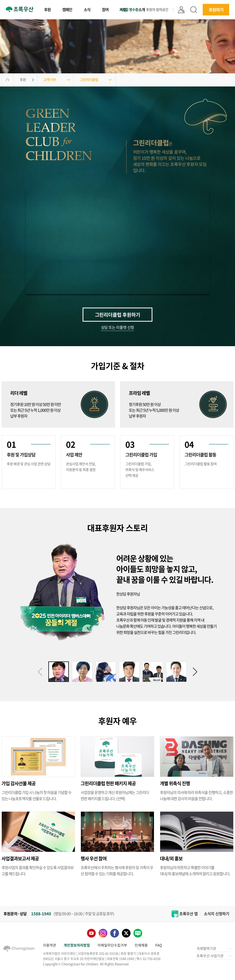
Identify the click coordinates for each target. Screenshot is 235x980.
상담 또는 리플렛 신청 (118, 328)
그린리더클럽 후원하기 (118, 315)
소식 (87, 10)
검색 (194, 10)
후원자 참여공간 (157, 10)
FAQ (159, 945)
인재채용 (141, 945)
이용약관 (50, 945)
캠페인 (67, 10)
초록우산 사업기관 (214, 956)
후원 (47, 10)
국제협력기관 (214, 948)
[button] (195, 672)
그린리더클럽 (89, 80)
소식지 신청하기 (217, 914)
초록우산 (20, 9)
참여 (105, 10)
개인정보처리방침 (77, 945)
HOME (8, 80)
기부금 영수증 (129, 10)
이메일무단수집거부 (112, 945)
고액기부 (50, 80)
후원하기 (216, 10)
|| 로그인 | (181, 10)
